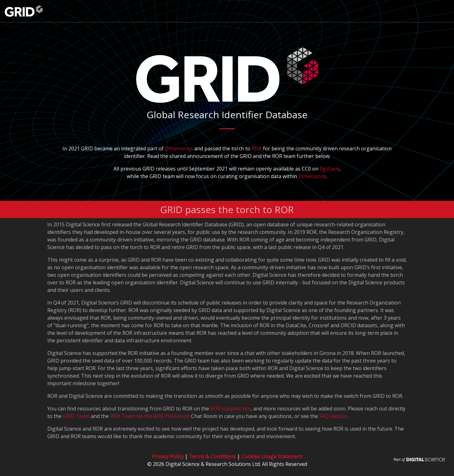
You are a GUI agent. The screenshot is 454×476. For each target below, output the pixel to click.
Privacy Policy (168, 456)
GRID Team (76, 416)
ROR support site (230, 409)
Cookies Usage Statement (272, 456)
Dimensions (179, 148)
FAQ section (333, 416)
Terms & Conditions (212, 456)
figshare (329, 169)
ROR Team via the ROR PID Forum (150, 416)
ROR (257, 148)
